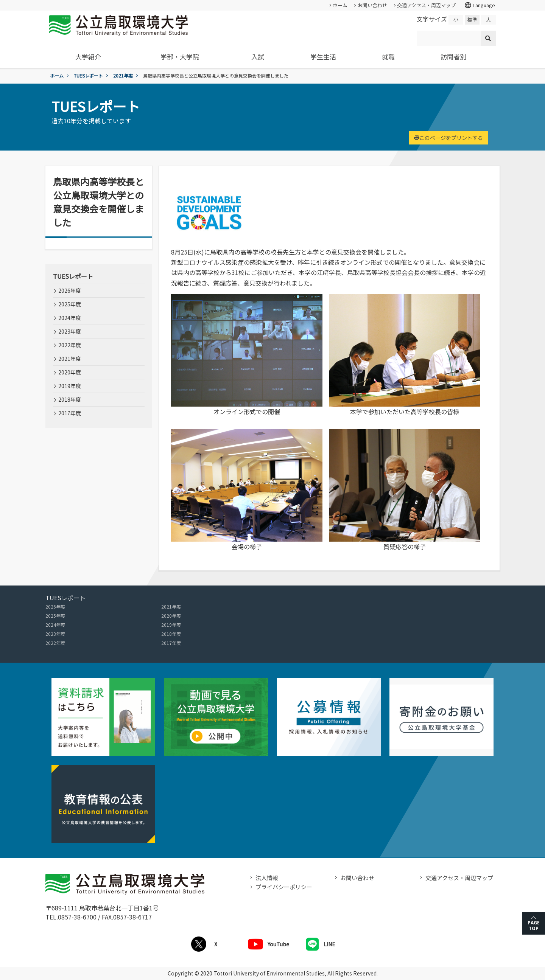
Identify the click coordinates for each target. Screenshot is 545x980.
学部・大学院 (180, 57)
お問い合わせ (372, 5)
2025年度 (70, 304)
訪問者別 (453, 57)
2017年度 (70, 413)
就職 (388, 57)
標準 (472, 19)
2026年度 (70, 290)
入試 (258, 57)
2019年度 (70, 386)
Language (480, 5)
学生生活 (323, 57)
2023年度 (70, 331)
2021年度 (123, 75)
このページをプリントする (448, 138)
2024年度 (70, 318)
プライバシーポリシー (284, 887)
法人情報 (267, 878)
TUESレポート (88, 75)
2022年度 (70, 345)
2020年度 (70, 372)
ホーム (340, 5)
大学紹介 (88, 57)
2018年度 (70, 399)
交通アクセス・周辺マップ (426, 5)
